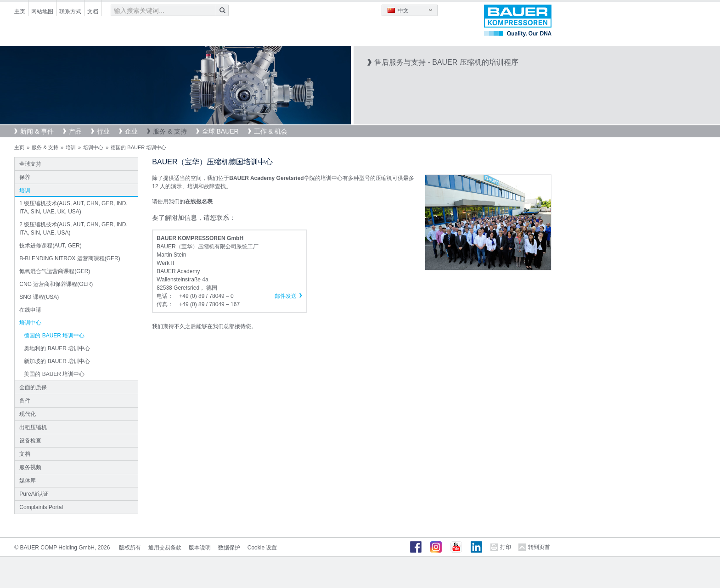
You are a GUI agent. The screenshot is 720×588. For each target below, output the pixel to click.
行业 (103, 131)
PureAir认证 (34, 494)
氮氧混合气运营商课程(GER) (55, 271)
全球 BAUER (220, 131)
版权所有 (130, 548)
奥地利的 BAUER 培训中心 (57, 348)
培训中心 (93, 147)
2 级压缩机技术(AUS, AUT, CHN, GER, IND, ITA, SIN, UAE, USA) (73, 229)
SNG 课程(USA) (39, 297)
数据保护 (229, 548)
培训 (71, 147)
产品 (75, 131)
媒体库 (28, 481)
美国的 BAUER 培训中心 (54, 374)
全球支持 (30, 164)
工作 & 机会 (271, 131)
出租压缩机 (33, 427)
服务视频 (30, 467)
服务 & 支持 (170, 131)
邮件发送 (286, 296)
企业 (131, 131)
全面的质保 (33, 387)
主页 (20, 11)
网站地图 (42, 11)
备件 (25, 401)
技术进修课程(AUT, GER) (50, 246)
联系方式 (70, 11)
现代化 (28, 414)
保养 (25, 177)
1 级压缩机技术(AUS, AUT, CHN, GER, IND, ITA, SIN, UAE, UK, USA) (73, 207)
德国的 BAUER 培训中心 (54, 336)
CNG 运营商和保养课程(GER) (56, 284)
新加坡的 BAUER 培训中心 (57, 361)
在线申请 (30, 310)
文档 (93, 11)
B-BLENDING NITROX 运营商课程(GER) (70, 258)
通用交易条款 (165, 548)
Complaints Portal (41, 507)
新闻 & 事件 (37, 131)
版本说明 (200, 548)
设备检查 (30, 441)
